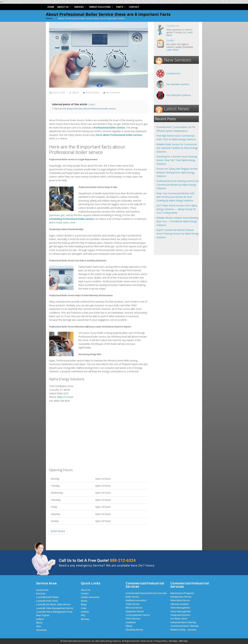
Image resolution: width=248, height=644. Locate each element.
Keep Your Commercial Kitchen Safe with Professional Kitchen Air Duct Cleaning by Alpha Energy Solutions (175, 197)
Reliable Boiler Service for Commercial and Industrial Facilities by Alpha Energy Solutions (177, 148)
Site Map (173, 641)
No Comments (113, 93)
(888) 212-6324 (65, 397)
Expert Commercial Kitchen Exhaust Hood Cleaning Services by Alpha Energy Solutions (177, 234)
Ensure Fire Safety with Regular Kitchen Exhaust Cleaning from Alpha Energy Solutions (177, 172)
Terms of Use (146, 641)
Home (49, 18)
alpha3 (76, 93)
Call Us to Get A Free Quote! (97, 560)
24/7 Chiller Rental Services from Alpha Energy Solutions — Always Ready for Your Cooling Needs (177, 209)
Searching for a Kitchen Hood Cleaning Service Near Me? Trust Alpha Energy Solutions (177, 160)
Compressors (173, 73)
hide (92, 104)
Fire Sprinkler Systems (178, 84)
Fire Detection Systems (179, 95)
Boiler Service (93, 93)
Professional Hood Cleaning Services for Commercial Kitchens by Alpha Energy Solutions (178, 185)
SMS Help (183, 641)
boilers (96, 368)
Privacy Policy (161, 641)
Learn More (172, 50)
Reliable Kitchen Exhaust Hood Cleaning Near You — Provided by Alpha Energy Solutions (177, 221)
